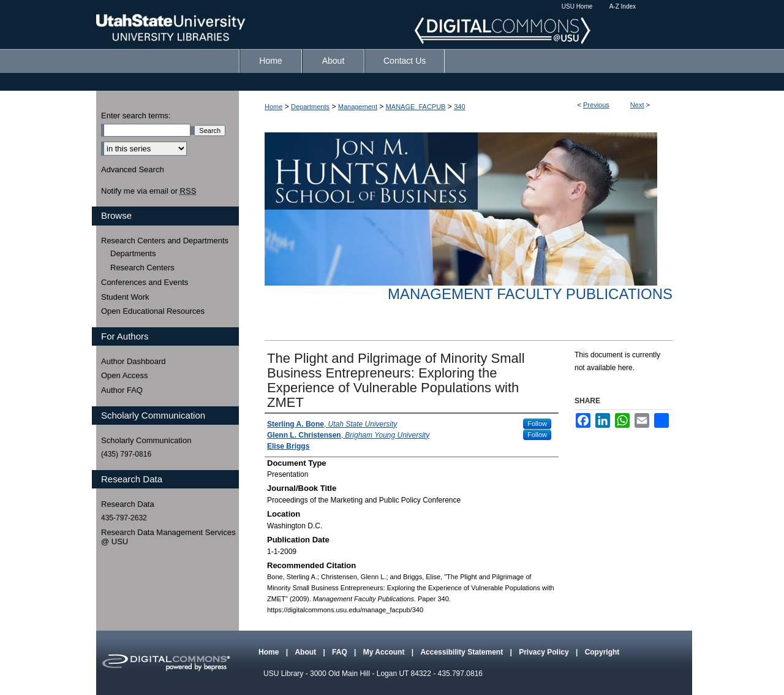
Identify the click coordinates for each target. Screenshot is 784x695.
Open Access (125, 375)
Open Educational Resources (153, 311)
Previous (596, 105)
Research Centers (142, 268)
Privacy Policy (545, 652)
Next (637, 105)
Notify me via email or (149, 191)
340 (459, 107)
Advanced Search (133, 169)
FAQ (341, 652)
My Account (385, 652)
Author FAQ (122, 390)
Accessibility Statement (462, 652)
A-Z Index (623, 6)
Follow (537, 423)
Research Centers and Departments (165, 241)
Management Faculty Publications (530, 294)
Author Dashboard (134, 361)
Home (273, 107)
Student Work (125, 297)
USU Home (577, 6)
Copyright (602, 652)
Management (358, 107)
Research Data (128, 504)
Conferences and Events (145, 282)
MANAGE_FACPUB (416, 107)
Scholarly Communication (146, 440)
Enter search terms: (136, 116)
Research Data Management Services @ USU (168, 537)
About (306, 652)
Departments (310, 107)
